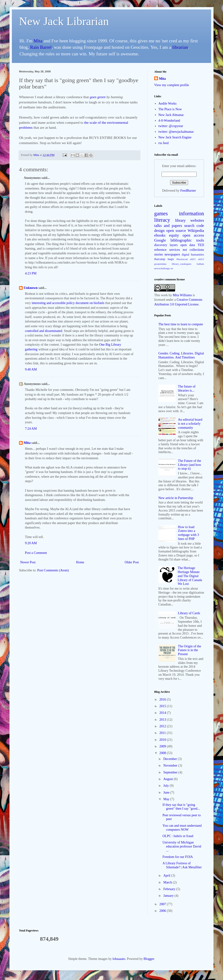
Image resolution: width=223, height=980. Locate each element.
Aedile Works (168, 104)
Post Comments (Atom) (53, 570)
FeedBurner (188, 191)
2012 (163, 726)
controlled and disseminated (44, 331)
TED (201, 245)
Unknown (31, 288)
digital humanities (193, 255)
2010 (163, 740)
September (171, 772)
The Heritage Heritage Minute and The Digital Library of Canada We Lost (190, 576)
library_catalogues (182, 264)
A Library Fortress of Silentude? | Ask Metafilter (182, 865)
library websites (190, 220)
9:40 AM (31, 369)
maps (171, 259)
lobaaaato (119, 959)
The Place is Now (170, 109)
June (167, 792)
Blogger (149, 959)
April (167, 876)
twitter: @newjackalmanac (176, 132)
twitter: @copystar (171, 126)
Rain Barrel (41, 47)
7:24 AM (31, 429)
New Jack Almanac (171, 115)
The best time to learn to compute (181, 324)
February (170, 889)
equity (174, 235)
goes (93, 97)
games (161, 214)
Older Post (132, 562)
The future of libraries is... (187, 388)
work (164, 295)
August (168, 779)
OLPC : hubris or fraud (178, 836)
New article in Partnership (176, 498)
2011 (163, 733)
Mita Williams (182, 295)
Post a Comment (36, 553)
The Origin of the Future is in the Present (190, 650)
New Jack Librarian (64, 21)
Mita (38, 41)
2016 (163, 700)
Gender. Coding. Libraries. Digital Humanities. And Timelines (181, 355)
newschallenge (162, 268)
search (189, 226)
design (159, 231)
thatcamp (160, 259)
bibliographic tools (187, 240)
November (171, 766)
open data (188, 245)
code (200, 226)
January (169, 896)
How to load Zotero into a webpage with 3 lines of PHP (188, 533)
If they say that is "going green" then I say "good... (181, 807)
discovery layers (166, 245)
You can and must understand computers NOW (182, 828)
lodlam (200, 264)
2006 (163, 911)
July (166, 786)
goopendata (160, 264)
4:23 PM (31, 273)
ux (172, 268)
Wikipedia (196, 231)
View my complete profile (172, 85)
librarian (180, 47)
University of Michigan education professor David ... (182, 846)
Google (160, 240)
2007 (163, 904)
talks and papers (168, 226)
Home (80, 562)
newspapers (172, 254)
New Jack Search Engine (175, 137)
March (168, 882)
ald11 (193, 259)
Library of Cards (189, 613)
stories (159, 254)
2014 (163, 713)
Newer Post (28, 562)
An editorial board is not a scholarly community (190, 424)
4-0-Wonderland (169, 121)
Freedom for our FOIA (178, 857)
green (101, 97)
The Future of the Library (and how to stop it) (190, 465)
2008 (163, 753)
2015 (163, 706)
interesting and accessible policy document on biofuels (68, 303)
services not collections (187, 250)
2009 (163, 746)
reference (160, 250)
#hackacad (182, 259)
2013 (163, 720)
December (170, 759)
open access (193, 235)
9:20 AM (31, 543)
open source (176, 231)
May (167, 799)
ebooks (160, 235)
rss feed (164, 143)
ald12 (201, 259)
